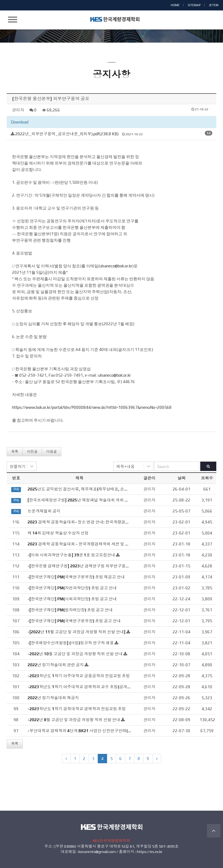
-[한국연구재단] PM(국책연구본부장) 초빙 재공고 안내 (76, 577)
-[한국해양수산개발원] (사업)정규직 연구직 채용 (71, 643)
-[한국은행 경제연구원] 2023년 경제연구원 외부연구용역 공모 (83, 566)
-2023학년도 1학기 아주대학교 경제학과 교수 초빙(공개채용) (82, 687)
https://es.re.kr (150, 852)
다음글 (52, 452)
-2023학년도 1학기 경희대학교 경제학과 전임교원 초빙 (77, 709)
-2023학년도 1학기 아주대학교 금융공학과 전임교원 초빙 (79, 676)
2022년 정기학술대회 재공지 (53, 698)
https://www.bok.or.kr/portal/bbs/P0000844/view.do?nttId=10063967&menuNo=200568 (92, 407)
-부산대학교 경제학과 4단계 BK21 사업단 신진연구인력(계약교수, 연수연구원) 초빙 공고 (106, 731)
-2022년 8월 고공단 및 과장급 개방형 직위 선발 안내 (74, 720)
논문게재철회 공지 (44, 511)
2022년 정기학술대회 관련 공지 (56, 665)
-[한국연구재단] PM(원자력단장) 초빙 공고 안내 (70, 610)
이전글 (32, 452)
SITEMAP (194, 5)
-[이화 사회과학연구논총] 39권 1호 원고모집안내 (71, 555)
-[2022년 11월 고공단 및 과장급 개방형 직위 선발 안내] (77, 632)
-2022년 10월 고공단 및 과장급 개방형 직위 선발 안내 (75, 654)
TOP (214, 831)
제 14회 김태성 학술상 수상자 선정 (58, 533)
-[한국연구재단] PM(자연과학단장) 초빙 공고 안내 (72, 588)
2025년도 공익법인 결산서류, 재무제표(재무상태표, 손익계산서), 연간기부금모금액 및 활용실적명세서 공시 (123, 489)
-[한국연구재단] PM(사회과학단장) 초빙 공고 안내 (72, 599)
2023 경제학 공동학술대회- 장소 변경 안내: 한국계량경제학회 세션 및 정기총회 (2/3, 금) (106, 522)
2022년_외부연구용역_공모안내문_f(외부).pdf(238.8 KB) (67, 134)
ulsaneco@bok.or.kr (116, 266)
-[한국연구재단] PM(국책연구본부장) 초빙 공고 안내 (74, 621)
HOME (175, 5)
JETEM (214, 5)
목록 (15, 452)
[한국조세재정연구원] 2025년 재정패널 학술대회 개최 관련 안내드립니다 (92, 500)
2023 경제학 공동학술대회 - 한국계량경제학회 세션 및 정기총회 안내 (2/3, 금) (97, 544)
